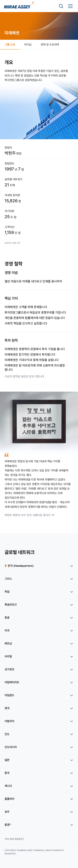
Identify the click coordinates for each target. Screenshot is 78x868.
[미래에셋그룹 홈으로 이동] (19, 6)
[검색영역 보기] (61, 6)
